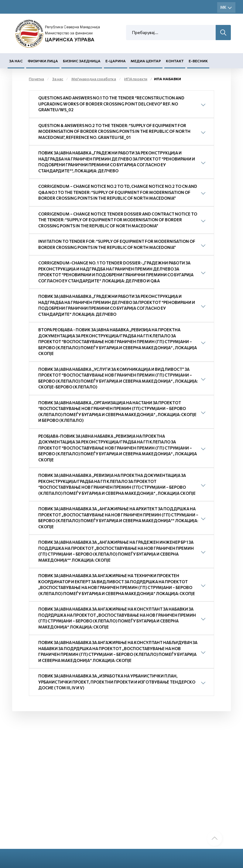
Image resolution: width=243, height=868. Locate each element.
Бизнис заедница (82, 61)
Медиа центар (146, 61)
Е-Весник (198, 61)
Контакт (175, 61)
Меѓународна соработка (94, 79)
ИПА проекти (136, 79)
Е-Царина (116, 61)
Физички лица (43, 61)
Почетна (36, 79)
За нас (16, 61)
